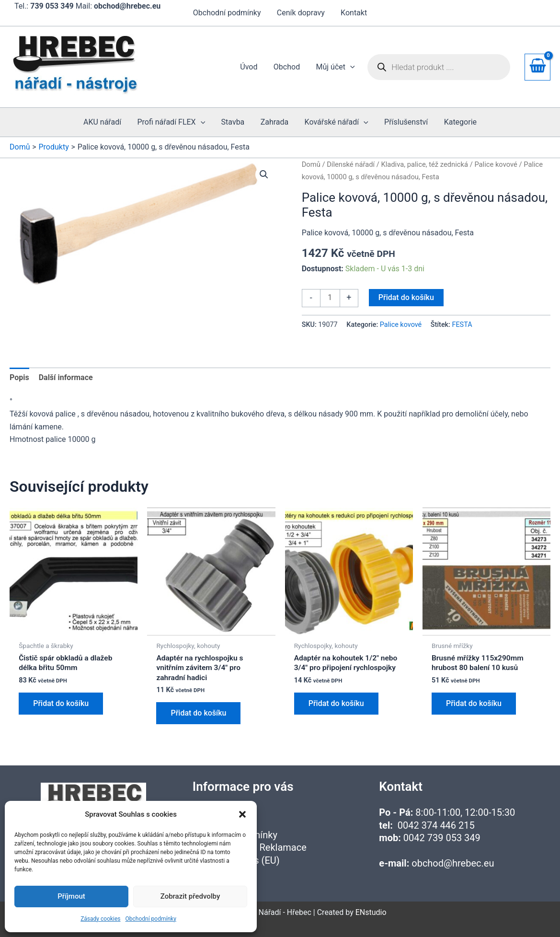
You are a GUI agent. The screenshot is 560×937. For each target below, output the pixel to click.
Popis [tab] (19, 377)
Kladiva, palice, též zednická (424, 164)
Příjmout (71, 896)
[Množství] (330, 298)
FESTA (462, 325)
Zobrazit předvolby (190, 896)
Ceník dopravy (301, 13)
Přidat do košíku (406, 297)
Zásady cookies (100, 919)
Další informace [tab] (66, 377)
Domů (311, 164)
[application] (351, 67)
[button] (242, 814)
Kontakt (353, 13)
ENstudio (371, 912)
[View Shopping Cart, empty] (537, 67)
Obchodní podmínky (151, 919)
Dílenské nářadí (351, 164)
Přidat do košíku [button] (61, 704)
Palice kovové (496, 164)
